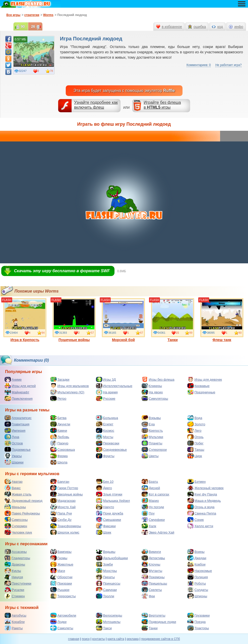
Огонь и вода (201, 507)
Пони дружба (110, 513)
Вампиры (61, 552)
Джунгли (60, 424)
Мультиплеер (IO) (67, 392)
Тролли (105, 596)
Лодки (58, 622)
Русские (106, 398)
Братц (150, 481)
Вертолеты (153, 615)
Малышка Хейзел (113, 501)
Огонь (195, 437)
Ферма (59, 456)
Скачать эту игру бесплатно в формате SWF (62, 271)
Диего (104, 488)
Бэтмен (196, 481)
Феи (148, 596)
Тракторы (198, 628)
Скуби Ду (61, 520)
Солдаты (198, 590)
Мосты (105, 437)
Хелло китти (200, 526)
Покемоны (153, 577)
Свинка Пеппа (202, 513)
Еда (148, 424)
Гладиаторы (17, 558)
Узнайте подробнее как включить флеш (96, 105)
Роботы (197, 583)
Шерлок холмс (65, 532)
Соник (196, 520)
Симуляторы (155, 398)
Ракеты (14, 628)
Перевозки (108, 443)
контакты (98, 639)
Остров (14, 443)
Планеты (152, 443)
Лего (194, 430)
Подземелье (18, 449)
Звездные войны (67, 494)
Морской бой (123, 320)
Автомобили (63, 615)
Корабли (15, 622)
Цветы (150, 456)
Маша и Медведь (204, 501)
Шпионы (197, 596)
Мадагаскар (63, 501)
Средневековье (111, 449)
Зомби (104, 564)
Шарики (14, 462)
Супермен (16, 526)
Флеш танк (222, 320)
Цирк (195, 456)
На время (107, 392)
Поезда (196, 622)
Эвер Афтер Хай (158, 532)
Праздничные (201, 392)
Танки (173, 320)
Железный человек (205, 488)
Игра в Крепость (25, 320)
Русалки (14, 590)
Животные (62, 564)
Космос (105, 430)
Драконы (15, 564)
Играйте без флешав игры (162, 105)
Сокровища (63, 449)
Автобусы (15, 615)
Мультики (152, 437)
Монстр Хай (63, 507)
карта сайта (116, 639)
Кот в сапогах (155, 494)
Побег (195, 443)
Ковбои (196, 564)
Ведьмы (106, 552)
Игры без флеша (158, 379)
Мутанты (152, 571)
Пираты (105, 577)
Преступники (18, 583)
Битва (58, 418)
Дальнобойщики (112, 558)
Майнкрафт (17, 392)
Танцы (196, 449)
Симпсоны (16, 520)
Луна (12, 437)
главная (74, 639)
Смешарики (109, 520)
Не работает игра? (228, 65)
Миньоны (15, 507)
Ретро (58, 398)
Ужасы (13, 456)
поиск (86, 639)
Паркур (59, 443)
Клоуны (151, 564)
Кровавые (199, 386)
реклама (133, 639)
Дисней (151, 488)
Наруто (105, 507)
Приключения (19, 398)
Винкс (13, 488)
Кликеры (152, 386)
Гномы (59, 558)
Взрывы (151, 418)
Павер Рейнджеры (22, 513)
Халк (149, 526)
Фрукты (105, 456)
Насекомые (200, 571)
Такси (104, 628)
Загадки (60, 379)
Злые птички (109, 494)
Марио (150, 501)
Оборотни (61, 577)
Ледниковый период (23, 501)
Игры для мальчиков (70, 386)
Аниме (13, 379)
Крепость (152, 430)
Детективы (153, 558)
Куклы (13, 571)
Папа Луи (61, 513)
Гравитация (17, 424)
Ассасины (16, 552)
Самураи (106, 590)
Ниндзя (14, 577)
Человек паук (18, 532)
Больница (107, 418)
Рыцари (60, 590)
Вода (195, 418)
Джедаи (197, 558)
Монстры (106, 571)
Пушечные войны (74, 320)
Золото (196, 424)
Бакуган (60, 481)
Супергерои (154, 449)
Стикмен (15, 596)
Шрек (104, 532)
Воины (196, 552)
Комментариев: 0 (199, 65)
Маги (58, 571)
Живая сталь (18, 494)
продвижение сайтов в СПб (161, 639)
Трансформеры (66, 526)
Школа (59, 462)
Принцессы (108, 583)
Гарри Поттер (64, 488)
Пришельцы (154, 583)
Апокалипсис (18, 418)
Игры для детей (20, 386)
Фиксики (106, 526)
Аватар (14, 481)
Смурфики (153, 520)
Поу (148, 513)
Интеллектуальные (114, 386)
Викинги (151, 552)
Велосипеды (109, 615)
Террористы (63, 596)
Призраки (61, 583)
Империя (15, 430)
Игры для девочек (205, 379)
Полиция (198, 577)
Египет (105, 424)
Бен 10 (105, 481)
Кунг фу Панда (202, 494)
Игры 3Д (106, 379)
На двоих (152, 392)
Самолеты (62, 628)
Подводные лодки (159, 622)
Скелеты (152, 590)
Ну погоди (153, 507)
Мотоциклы (108, 622)
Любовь (60, 437)
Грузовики (199, 615)
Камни (59, 430)
